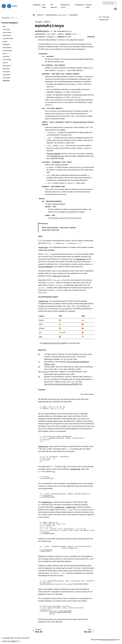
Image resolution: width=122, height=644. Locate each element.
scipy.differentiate (8, 39)
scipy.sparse (6, 72)
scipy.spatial (6, 75)
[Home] (34, 15)
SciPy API (40, 15)
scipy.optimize (7, 66)
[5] (91, 102)
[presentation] (92, 138)
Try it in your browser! (87, 394)
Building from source (65, 6)
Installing (36, 5)
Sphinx (14, 641)
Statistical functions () (56, 15)
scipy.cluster (6, 29)
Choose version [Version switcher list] (109, 3)
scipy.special (6, 78)
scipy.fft (5, 42)
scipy (4, 26)
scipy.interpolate (7, 51)
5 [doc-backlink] (46, 372)
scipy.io (5, 54)
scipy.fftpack (6, 44)
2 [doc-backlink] (42, 372)
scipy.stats (6, 81)
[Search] (10, 18)
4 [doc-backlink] (45, 372)
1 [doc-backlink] (39, 354)
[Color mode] (119, 3)
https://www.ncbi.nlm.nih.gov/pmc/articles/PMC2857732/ (63, 384)
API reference (54, 6)
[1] (51, 257)
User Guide (44, 6)
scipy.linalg (6, 57)
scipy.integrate (7, 48)
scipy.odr (5, 63)
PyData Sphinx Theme (108, 640)
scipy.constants (7, 32)
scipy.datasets (7, 35)
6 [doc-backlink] (47, 372)
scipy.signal (6, 69)
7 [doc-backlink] (48, 372)
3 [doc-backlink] (39, 367)
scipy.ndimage (7, 60)
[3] (90, 257)
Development (80, 5)
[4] (58, 399)
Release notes (89, 6)
